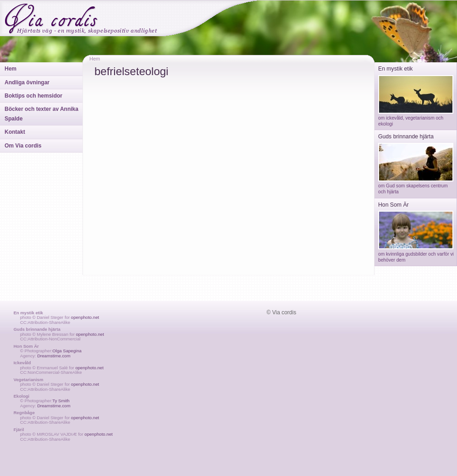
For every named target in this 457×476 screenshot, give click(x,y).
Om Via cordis (23, 146)
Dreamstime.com (54, 356)
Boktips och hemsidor (33, 96)
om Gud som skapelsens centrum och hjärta (416, 186)
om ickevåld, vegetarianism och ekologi (416, 118)
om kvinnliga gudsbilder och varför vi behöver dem (416, 254)
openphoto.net (85, 317)
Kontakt (15, 132)
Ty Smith (61, 401)
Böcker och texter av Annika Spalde (41, 114)
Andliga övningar (27, 82)
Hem (11, 69)
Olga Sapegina (67, 351)
